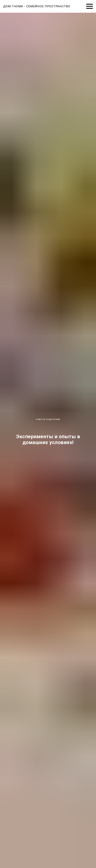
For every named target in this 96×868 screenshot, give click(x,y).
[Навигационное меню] (90, 6)
